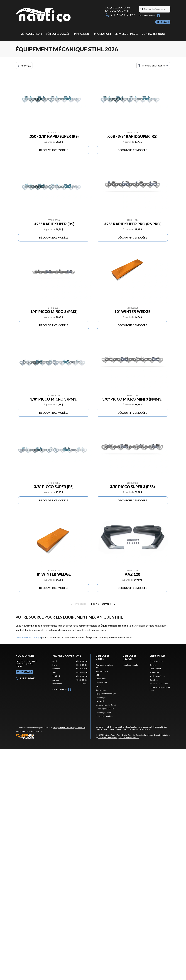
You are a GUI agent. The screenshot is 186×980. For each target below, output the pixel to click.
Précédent (78, 604)
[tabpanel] (70, 673)
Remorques (101, 690)
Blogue (153, 665)
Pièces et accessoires (159, 684)
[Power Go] (51, 736)
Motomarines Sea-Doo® (106, 705)
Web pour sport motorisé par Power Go (69, 727)
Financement (82, 34)
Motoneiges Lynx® (104, 712)
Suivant (109, 604)
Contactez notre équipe (28, 637)
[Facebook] (159, 16)
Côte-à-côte (101, 679)
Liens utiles (158, 656)
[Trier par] (153, 66)
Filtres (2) (24, 66)
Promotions (103, 34)
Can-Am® (100, 701)
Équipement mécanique (106, 694)
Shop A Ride (37, 731)
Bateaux (99, 686)
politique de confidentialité (157, 735)
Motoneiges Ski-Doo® (105, 709)
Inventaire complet (131, 665)
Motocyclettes (102, 671)
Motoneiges (101, 697)
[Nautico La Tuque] (43, 15)
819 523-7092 (120, 15)
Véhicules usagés (58, 34)
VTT (97, 675)
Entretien (154, 680)
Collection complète (104, 716)
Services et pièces (127, 34)
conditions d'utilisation (108, 738)
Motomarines (101, 682)
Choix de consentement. (129, 738)
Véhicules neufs (32, 34)
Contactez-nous (154, 34)
